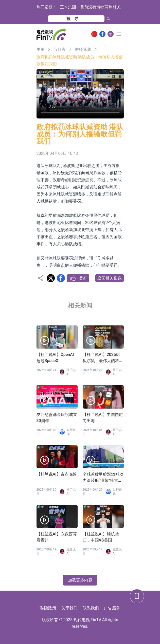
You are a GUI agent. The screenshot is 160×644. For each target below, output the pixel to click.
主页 (41, 49)
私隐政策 (48, 608)
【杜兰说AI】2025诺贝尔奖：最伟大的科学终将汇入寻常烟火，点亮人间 (103, 358)
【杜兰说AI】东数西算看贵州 (57, 537)
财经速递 (83, 49)
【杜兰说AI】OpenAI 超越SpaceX (55, 358)
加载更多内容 (80, 580)
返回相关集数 (110, 278)
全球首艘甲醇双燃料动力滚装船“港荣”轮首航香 (103, 478)
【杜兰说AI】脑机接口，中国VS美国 (101, 537)
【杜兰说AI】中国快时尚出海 (103, 418)
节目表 (60, 49)
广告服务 (112, 608)
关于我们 (69, 608)
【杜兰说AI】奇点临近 (57, 474)
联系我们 (91, 608)
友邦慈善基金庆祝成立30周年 (57, 418)
